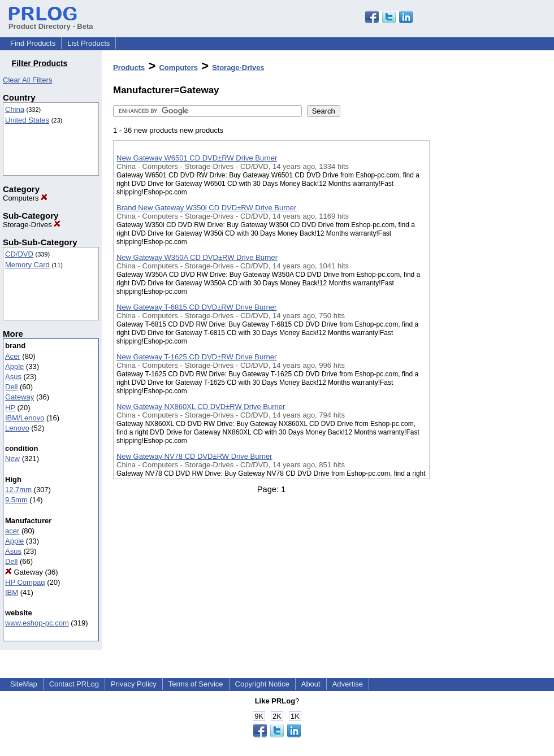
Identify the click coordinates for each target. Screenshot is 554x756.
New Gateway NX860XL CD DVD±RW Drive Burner (201, 407)
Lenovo (17, 428)
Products (129, 68)
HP (10, 408)
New (12, 459)
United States (27, 120)
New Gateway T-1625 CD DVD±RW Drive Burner (196, 357)
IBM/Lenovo (25, 418)
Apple (14, 366)
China (15, 109)
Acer (13, 356)
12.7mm (18, 490)
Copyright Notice (262, 684)
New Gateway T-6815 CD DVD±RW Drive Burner (196, 307)
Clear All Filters (27, 80)
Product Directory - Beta (51, 22)
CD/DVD (19, 254)
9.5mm (16, 500)
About (311, 684)
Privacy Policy (134, 684)
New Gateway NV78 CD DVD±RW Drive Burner (194, 456)
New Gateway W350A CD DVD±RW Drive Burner (197, 257)
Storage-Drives (32, 225)
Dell (11, 387)
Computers (25, 198)
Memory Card (27, 265)
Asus (13, 377)
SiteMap (24, 684)
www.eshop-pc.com (37, 623)
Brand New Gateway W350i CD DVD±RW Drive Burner (206, 208)
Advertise (348, 684)
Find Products (33, 43)
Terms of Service (196, 684)
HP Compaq (25, 582)
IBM (12, 592)
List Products (88, 43)
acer (12, 531)
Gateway (20, 397)
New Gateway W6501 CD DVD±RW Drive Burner (197, 158)
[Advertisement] (486, 293)
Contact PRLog (74, 684)
